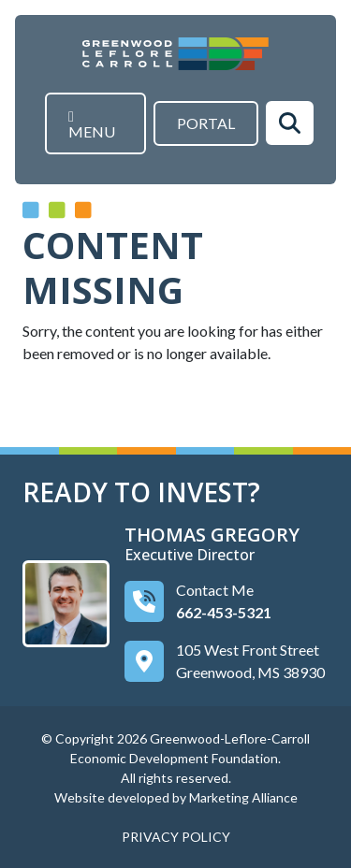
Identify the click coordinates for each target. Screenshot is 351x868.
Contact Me (215, 589)
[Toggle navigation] (95, 123)
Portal (206, 123)
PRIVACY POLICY (176, 836)
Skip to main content (0, 16)
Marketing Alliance (243, 796)
